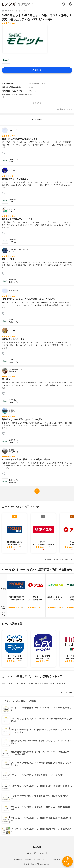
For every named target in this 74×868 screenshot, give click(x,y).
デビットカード (8, 683)
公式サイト (37, 70)
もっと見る (37, 103)
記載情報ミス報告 (64, 109)
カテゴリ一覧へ (66, 692)
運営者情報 (18, 859)
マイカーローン (33, 683)
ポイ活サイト (20, 683)
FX (54, 683)
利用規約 (28, 859)
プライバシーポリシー (41, 859)
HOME (37, 848)
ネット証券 (61, 683)
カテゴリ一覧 (31, 853)
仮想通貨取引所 (46, 683)
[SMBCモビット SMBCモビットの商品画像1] (25, 39)
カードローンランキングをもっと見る (58, 559)
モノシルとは (43, 853)
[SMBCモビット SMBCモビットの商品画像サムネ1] (6, 60)
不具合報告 (56, 859)
